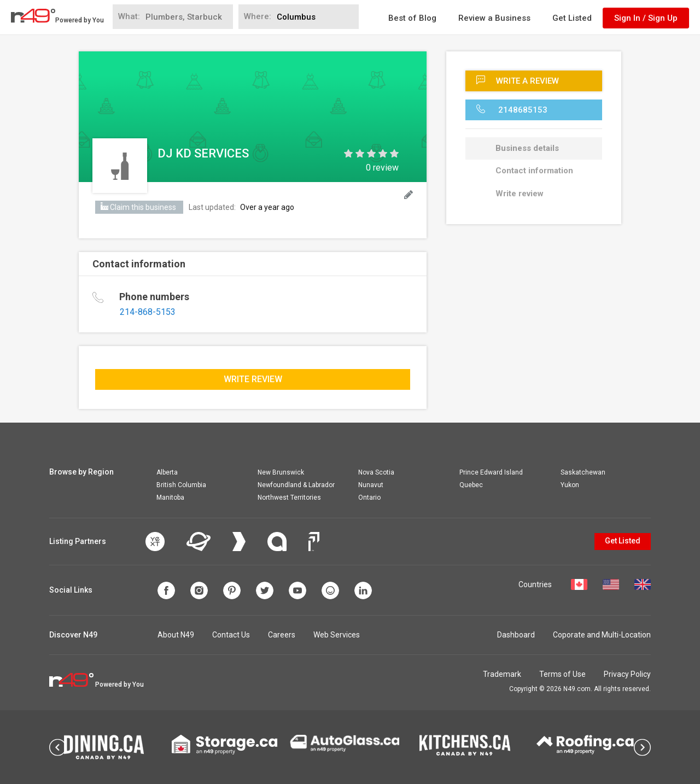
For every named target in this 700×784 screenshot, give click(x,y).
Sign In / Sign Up (646, 18)
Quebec (471, 485)
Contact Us (231, 635)
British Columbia (181, 485)
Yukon (570, 485)
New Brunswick (281, 472)
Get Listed (572, 18)
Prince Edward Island (491, 472)
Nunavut (371, 485)
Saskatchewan (583, 472)
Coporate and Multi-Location (602, 635)
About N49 (176, 635)
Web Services (337, 635)
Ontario (369, 498)
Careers (282, 635)
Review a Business (494, 18)
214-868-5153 (148, 312)
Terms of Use (562, 674)
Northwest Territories (289, 498)
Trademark (502, 674)
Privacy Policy (627, 674)
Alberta (167, 472)
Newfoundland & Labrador (296, 485)
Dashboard (516, 635)
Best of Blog (412, 18)
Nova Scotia (376, 472)
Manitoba (170, 498)
